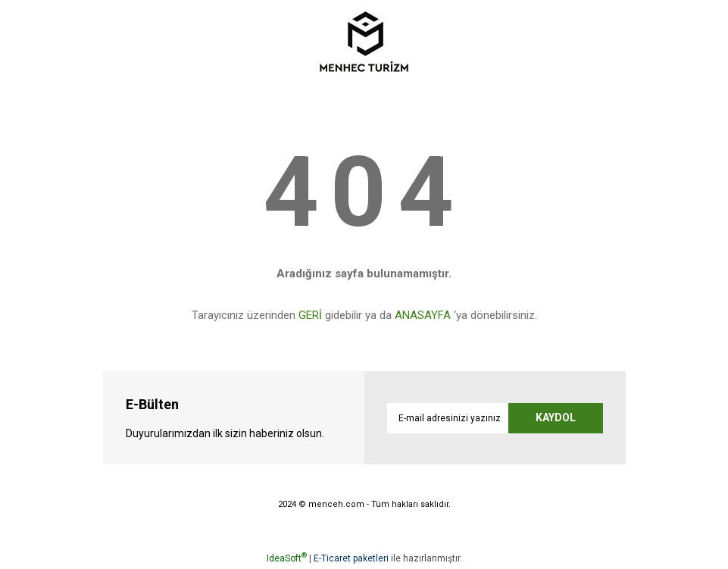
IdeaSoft (287, 558)
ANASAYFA (423, 315)
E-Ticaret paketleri (351, 558)
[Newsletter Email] (495, 418)
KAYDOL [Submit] (556, 417)
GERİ (310, 315)
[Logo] (364, 42)
